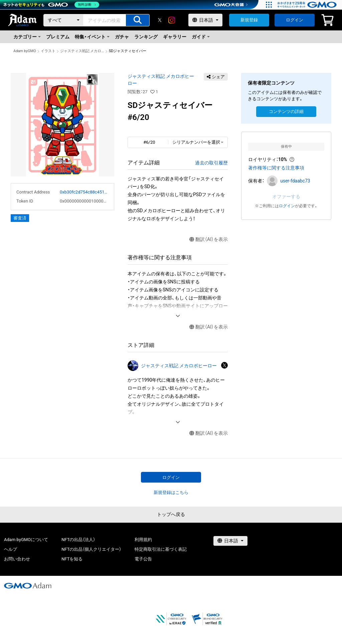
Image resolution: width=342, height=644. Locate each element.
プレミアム (58, 37)
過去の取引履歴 (211, 163)
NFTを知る (72, 559)
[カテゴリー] (63, 20)
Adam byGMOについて (26, 540)
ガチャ (122, 37)
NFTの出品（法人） (78, 540)
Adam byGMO (25, 51)
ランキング (146, 37)
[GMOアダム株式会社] (28, 586)
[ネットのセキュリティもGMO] (51, 5)
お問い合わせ (17, 559)
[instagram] (172, 20)
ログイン (295, 20)
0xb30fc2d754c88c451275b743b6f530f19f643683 (84, 192)
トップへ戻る (171, 514)
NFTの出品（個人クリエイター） (91, 549)
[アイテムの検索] (138, 20)
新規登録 (249, 20)
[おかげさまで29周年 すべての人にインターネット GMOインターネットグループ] (308, 5)
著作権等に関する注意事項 (276, 168)
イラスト (48, 51)
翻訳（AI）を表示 (209, 239)
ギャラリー (175, 37)
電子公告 (143, 559)
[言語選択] (205, 20)
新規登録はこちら (171, 492)
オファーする (286, 197)
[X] (160, 20)
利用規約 (143, 540)
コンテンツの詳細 (286, 111)
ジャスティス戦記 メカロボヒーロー (82, 51)
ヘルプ (11, 549)
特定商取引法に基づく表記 (161, 549)
